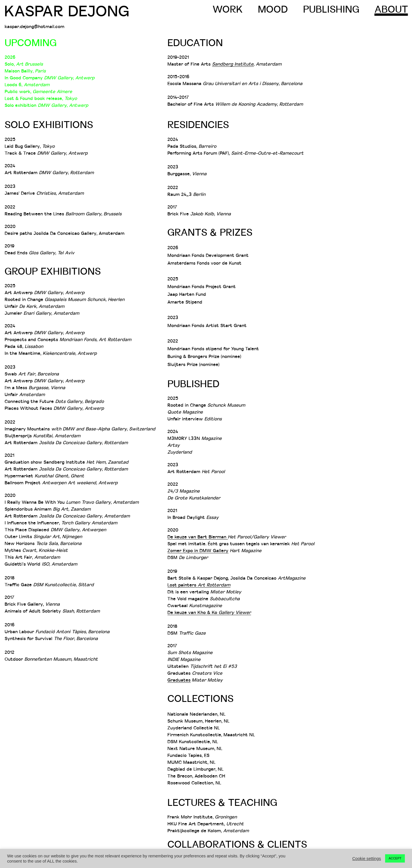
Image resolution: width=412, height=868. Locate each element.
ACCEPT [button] (395, 858)
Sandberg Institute (233, 64)
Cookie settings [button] (367, 859)
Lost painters (199, 585)
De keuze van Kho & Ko (193, 612)
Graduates (179, 680)
